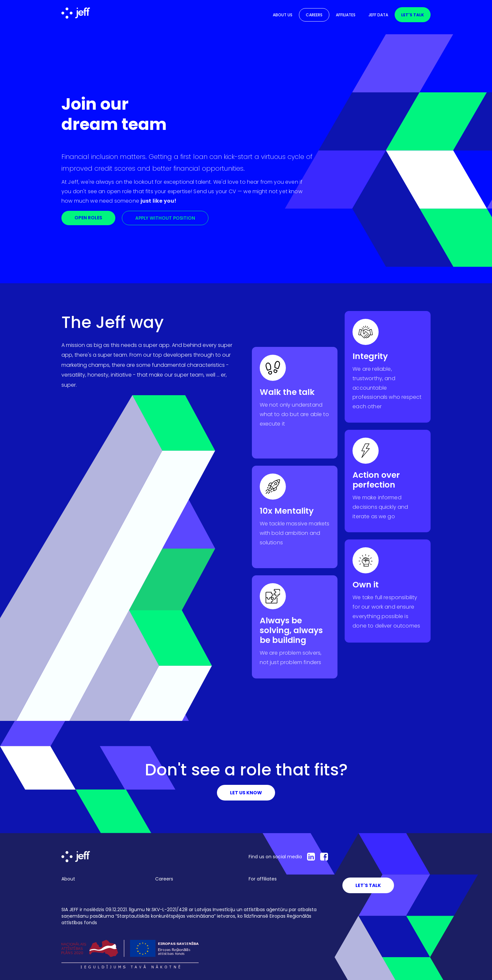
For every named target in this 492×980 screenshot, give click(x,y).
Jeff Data (378, 15)
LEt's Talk (368, 885)
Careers (314, 15)
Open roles (88, 218)
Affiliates (346, 15)
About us (283, 15)
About (68, 879)
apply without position (165, 218)
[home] (76, 13)
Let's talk (413, 15)
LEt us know (246, 793)
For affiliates (263, 879)
